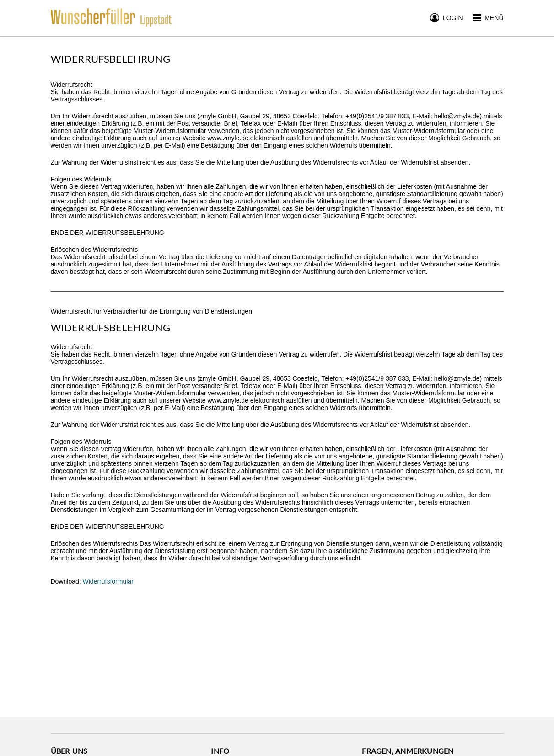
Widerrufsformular (108, 581)
